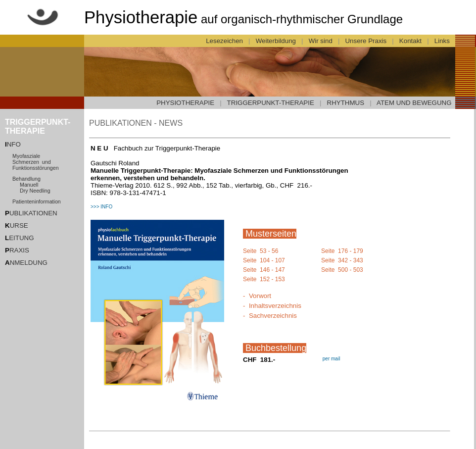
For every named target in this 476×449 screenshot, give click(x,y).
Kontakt (410, 41)
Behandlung (26, 179)
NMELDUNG (26, 263)
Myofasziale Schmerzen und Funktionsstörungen (36, 162)
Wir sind (320, 41)
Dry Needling (35, 191)
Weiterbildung (276, 41)
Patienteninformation (37, 201)
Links (443, 41)
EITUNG (20, 238)
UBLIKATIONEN (31, 213)
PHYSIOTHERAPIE (185, 103)
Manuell (29, 185)
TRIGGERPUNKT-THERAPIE (271, 103)
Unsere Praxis (366, 41)
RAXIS (17, 250)
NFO (14, 144)
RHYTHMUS (346, 103)
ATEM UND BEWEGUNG (414, 103)
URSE (17, 225)
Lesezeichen (225, 41)
